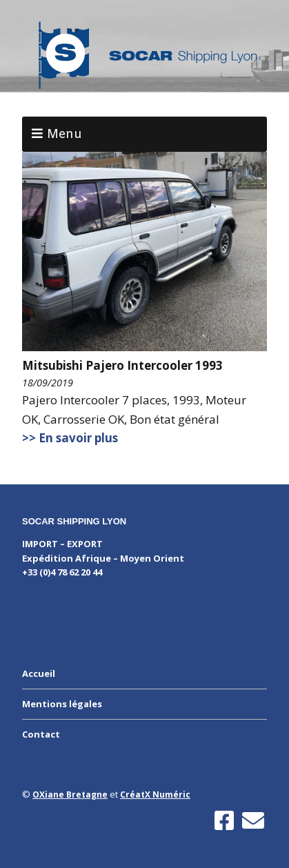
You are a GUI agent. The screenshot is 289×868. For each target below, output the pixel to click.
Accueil (39, 673)
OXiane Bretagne (70, 795)
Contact (41, 734)
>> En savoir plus (70, 438)
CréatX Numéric (155, 795)
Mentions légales (62, 704)
